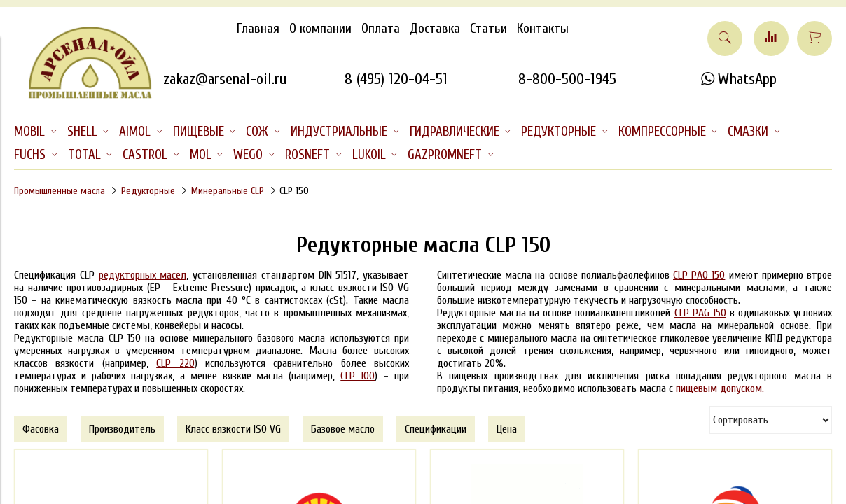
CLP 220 (175, 363)
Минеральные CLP (228, 191)
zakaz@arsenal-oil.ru (225, 79)
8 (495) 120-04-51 (396, 79)
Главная (258, 29)
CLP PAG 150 (700, 313)
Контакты (543, 29)
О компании (320, 29)
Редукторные (148, 191)
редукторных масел (143, 275)
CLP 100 (358, 376)
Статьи (488, 29)
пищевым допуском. (720, 388)
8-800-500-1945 (567, 79)
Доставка (435, 29)
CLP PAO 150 (699, 275)
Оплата (381, 29)
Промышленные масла (60, 191)
